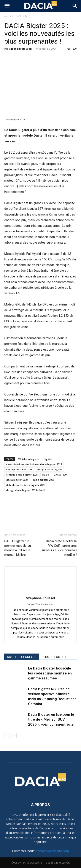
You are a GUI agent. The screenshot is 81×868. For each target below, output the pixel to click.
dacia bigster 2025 (43, 480)
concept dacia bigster (19, 469)
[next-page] (14, 735)
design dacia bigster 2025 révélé (26, 490)
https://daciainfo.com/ (41, 604)
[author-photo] (41, 592)
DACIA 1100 (60, 475)
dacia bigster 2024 (17, 480)
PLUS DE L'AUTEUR (55, 657)
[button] (7, 6)
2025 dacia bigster (28, 459)
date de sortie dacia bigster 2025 (26, 485)
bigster (48, 459)
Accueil (9, 16)
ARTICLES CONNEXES (22, 657)
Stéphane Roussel (21, 49)
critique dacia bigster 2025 (22, 475)
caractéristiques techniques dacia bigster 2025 (34, 464)
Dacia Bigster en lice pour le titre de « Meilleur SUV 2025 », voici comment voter (52, 719)
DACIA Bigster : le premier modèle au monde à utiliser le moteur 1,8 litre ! (18, 548)
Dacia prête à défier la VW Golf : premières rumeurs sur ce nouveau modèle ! (59, 548)
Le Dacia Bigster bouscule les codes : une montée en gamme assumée (50, 673)
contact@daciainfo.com (52, 851)
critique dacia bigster (50, 469)
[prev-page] (7, 735)
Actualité (22, 16)
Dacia (46, 475)
